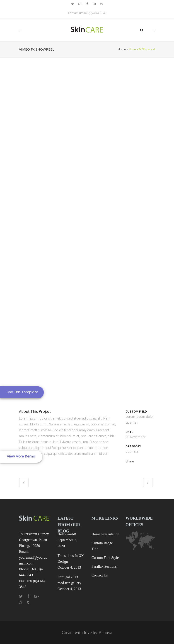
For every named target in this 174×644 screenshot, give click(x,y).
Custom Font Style (105, 558)
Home (122, 49)
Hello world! (67, 534)
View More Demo (21, 456)
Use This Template (23, 392)
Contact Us (100, 575)
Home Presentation (105, 534)
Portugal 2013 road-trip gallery (69, 580)
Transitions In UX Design (71, 559)
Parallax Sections (104, 566)
